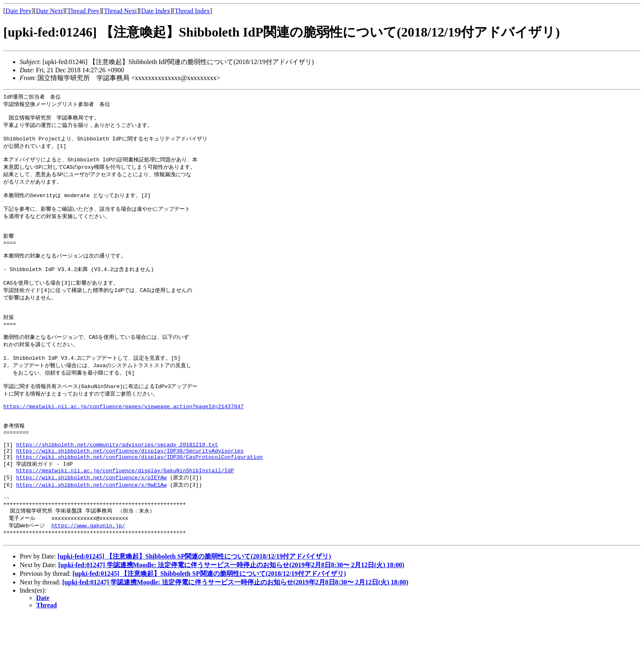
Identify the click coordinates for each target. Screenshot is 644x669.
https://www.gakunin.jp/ (88, 576)
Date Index (156, 11)
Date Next (49, 11)
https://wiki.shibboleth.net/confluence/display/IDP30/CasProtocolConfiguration (139, 500)
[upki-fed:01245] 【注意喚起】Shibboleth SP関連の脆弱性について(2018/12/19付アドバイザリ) (194, 610)
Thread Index (192, 11)
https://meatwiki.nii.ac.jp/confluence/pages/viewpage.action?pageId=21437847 (123, 441)
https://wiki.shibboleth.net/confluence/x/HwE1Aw (91, 531)
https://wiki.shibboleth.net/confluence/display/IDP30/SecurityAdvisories (130, 493)
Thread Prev (83, 11)
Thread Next (120, 11)
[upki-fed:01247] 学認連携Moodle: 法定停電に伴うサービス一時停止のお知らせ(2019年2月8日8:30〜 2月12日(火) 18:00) (231, 618)
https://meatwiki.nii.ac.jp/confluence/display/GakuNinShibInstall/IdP (125, 515)
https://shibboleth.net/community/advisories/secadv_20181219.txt (117, 485)
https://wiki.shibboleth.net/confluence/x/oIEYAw (91, 523)
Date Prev (18, 11)
